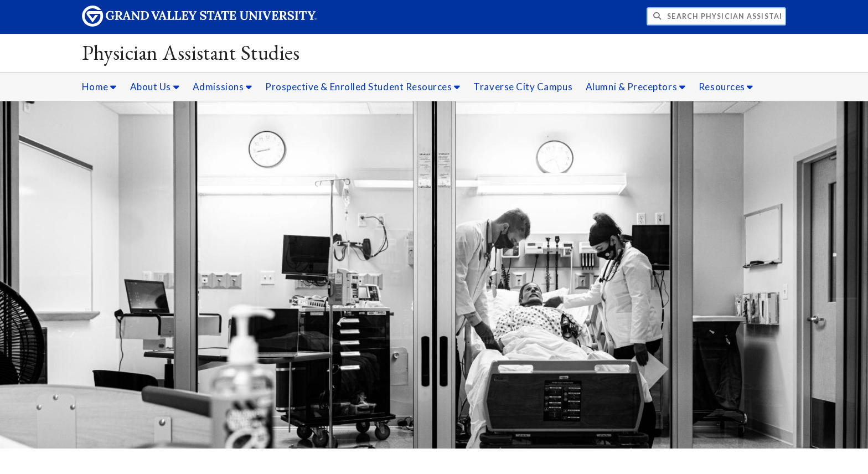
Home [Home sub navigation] (99, 87)
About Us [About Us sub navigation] (155, 87)
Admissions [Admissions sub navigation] (222, 87)
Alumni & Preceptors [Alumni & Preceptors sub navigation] (635, 87)
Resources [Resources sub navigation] (726, 87)
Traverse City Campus (523, 87)
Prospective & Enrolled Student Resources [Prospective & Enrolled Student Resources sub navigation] (363, 87)
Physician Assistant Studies (191, 52)
